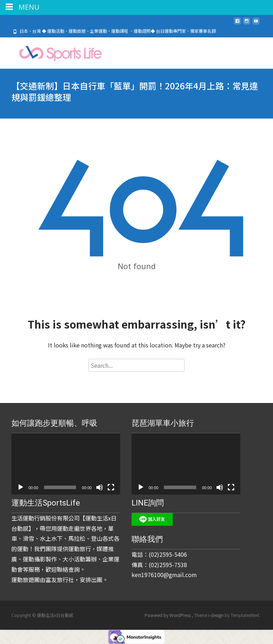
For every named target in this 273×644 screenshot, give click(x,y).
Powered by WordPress (168, 615)
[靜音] (100, 487)
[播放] (21, 487)
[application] (66, 464)
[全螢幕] (111, 487)
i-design (216, 615)
